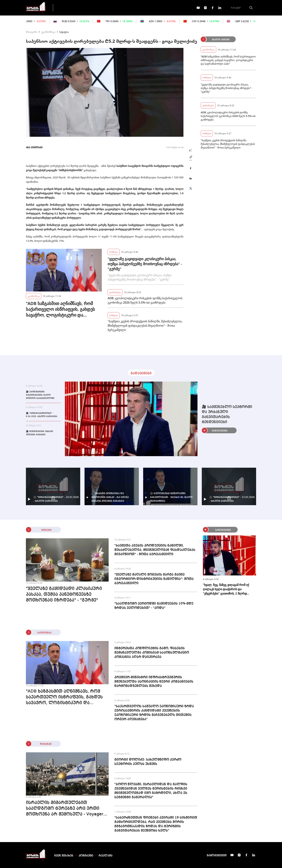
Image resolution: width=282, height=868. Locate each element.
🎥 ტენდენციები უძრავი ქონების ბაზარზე (39, 433)
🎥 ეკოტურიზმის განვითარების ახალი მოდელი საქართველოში (40, 395)
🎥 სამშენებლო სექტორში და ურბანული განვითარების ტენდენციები (227, 415)
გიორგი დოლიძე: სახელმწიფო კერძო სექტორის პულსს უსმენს (148, 762)
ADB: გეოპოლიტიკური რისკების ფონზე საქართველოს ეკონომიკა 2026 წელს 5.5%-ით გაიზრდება (145, 300)
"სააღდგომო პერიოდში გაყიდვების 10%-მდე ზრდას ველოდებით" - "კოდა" (154, 606)
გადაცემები (71, 8)
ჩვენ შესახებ (64, 856)
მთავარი (32, 32)
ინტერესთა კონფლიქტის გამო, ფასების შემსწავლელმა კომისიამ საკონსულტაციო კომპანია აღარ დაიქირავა (152, 653)
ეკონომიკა (120, 8)
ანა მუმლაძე (34, 148)
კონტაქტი (86, 856)
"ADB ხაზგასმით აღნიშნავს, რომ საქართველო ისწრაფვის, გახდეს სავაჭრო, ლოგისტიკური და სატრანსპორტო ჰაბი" (60, 309)
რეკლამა (105, 856)
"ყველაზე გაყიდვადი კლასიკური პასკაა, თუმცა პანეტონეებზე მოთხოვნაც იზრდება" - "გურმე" (145, 264)
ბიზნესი (114, 252)
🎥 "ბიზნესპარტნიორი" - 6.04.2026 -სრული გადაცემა (42, 415)
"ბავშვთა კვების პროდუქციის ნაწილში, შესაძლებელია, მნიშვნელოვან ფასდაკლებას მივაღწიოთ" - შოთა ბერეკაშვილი (145, 326)
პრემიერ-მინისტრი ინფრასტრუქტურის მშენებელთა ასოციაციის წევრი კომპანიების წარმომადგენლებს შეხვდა (154, 682)
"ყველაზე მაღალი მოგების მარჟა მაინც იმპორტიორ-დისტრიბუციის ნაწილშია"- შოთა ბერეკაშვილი (154, 579)
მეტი (140, 8)
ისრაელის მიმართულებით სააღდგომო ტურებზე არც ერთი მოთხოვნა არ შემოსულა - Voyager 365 (65, 809)
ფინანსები (96, 8)
